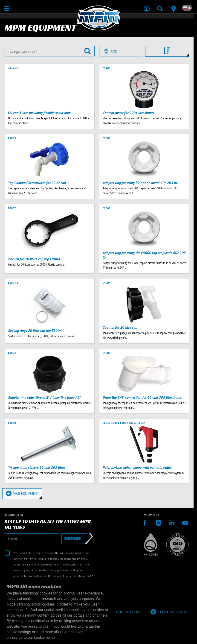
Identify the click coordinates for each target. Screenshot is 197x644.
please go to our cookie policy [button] (31, 637)
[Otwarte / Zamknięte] (7, 8)
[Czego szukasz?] (50, 51)
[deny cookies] (129, 612)
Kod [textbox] (114, 51)
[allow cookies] (169, 612)
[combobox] (121, 51)
